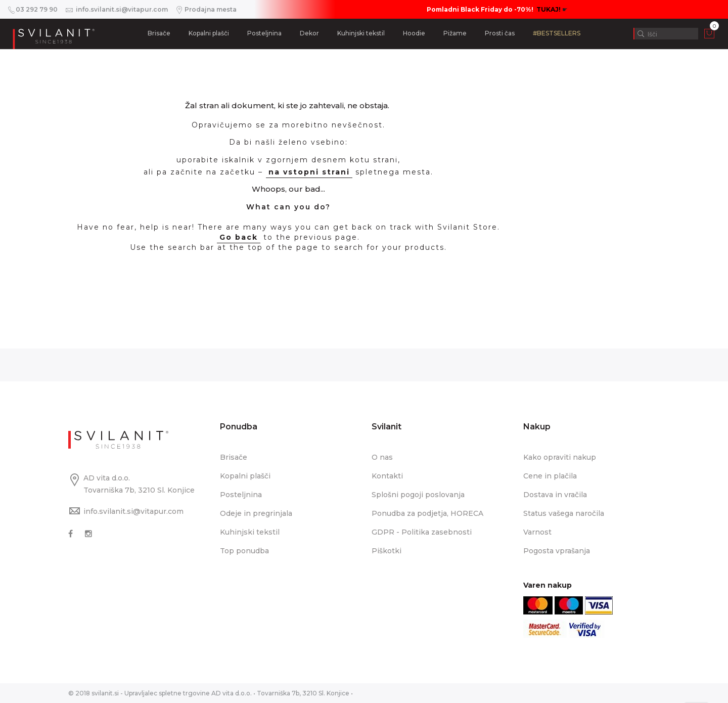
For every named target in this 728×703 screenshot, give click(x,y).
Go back (239, 237)
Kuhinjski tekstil (361, 33)
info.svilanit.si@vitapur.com (133, 511)
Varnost (537, 532)
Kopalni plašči (209, 33)
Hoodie (414, 33)
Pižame (455, 33)
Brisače (159, 33)
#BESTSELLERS (557, 33)
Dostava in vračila (555, 495)
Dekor (309, 33)
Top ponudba (244, 551)
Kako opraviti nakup (560, 457)
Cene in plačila (550, 476)
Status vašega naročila (564, 513)
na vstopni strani (309, 172)
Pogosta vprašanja (557, 551)
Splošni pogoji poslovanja (418, 495)
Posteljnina (264, 33)
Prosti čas (500, 33)
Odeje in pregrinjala (256, 513)
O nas (382, 457)
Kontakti (387, 476)
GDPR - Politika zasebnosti (422, 532)
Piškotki (386, 551)
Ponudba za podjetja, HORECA (427, 513)
